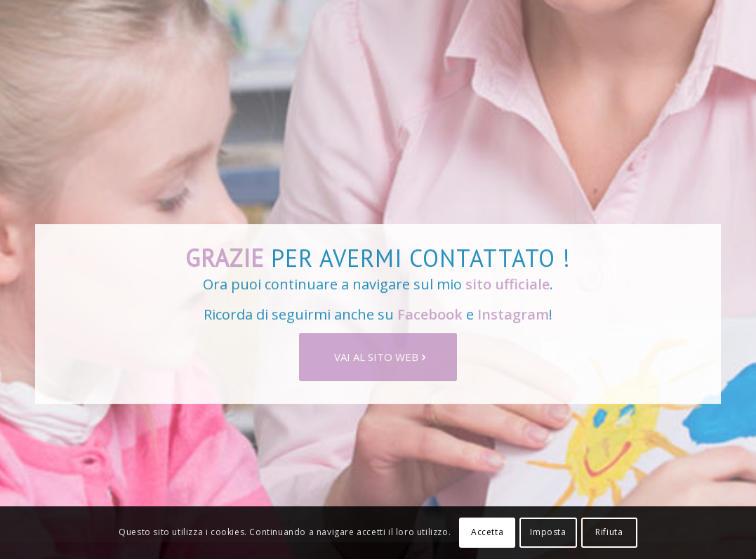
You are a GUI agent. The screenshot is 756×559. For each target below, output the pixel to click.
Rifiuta (609, 532)
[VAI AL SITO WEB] (378, 361)
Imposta (548, 532)
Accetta (487, 532)
